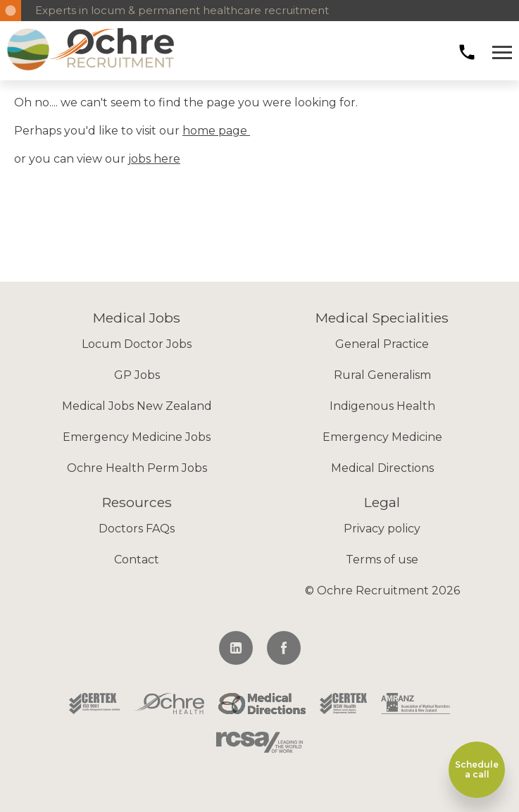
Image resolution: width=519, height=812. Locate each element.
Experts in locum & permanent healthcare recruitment (182, 10)
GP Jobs (137, 375)
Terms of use (382, 560)
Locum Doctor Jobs (137, 344)
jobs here (154, 159)
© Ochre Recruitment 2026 (382, 591)
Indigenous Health (382, 406)
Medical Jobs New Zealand (137, 406)
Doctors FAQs (137, 529)
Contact (137, 560)
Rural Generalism (382, 375)
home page (216, 131)
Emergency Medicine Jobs (137, 437)
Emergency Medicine (382, 437)
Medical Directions (382, 468)
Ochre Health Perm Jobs (137, 468)
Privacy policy (382, 529)
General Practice (382, 344)
